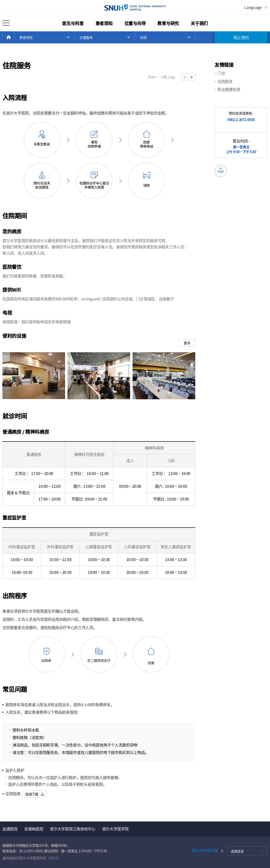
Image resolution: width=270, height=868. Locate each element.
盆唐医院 (10, 829)
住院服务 (225, 81)
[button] (35, 794)
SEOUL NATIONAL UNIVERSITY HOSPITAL (135, 7)
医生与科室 (73, 23)
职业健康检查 (229, 89)
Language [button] (253, 7)
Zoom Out (188, 77)
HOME (14, 37)
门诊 (221, 73)
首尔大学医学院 (115, 829)
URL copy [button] (168, 77)
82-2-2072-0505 (31, 851)
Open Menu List (44, 37)
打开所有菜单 (6, 23)
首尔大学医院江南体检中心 (73, 829)
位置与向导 (135, 23)
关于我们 (199, 23)
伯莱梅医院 (34, 829)
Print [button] (152, 77)
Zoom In (195, 77)
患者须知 (104, 23)
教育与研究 (168, 23)
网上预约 (241, 37)
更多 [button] (187, 343)
